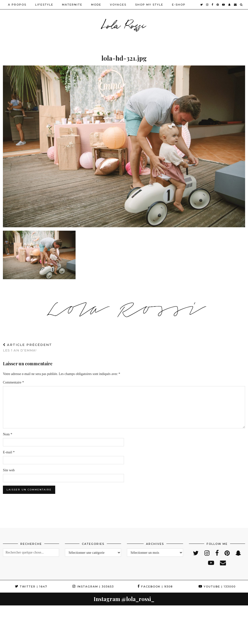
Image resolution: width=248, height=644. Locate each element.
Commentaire (13, 382)
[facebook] (213, 5)
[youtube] (224, 5)
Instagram (93, 587)
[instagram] (207, 5)
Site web (9, 470)
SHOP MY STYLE (149, 5)
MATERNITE (72, 5)
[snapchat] (230, 5)
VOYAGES (118, 5)
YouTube (217, 587)
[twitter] (202, 5)
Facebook (155, 587)
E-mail (9, 452)
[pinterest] (218, 5)
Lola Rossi (124, 24)
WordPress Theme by (220, 639)
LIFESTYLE (44, 5)
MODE (96, 5)
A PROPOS (17, 5)
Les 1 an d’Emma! (27, 347)
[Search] (241, 5)
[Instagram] (14, 619)
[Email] (236, 5)
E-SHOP (179, 5)
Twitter (31, 587)
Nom (8, 434)
